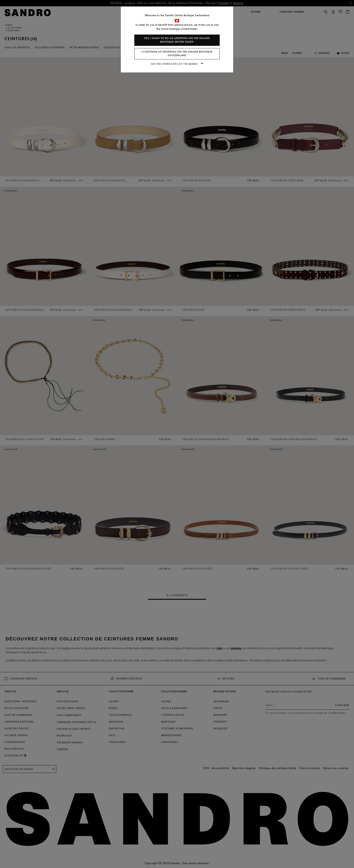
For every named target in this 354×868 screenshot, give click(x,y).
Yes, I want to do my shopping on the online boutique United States (177, 40)
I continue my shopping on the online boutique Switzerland (177, 54)
